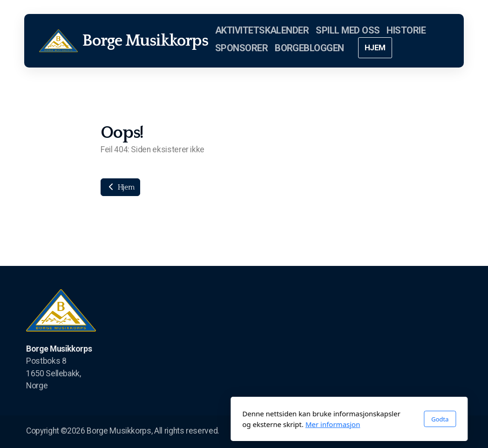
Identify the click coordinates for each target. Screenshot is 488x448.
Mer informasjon (228, 424)
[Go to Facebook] (399, 432)
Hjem (120, 187)
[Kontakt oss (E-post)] (455, 432)
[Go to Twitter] (413, 432)
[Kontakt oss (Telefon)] (441, 432)
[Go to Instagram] (427, 432)
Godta (335, 419)
